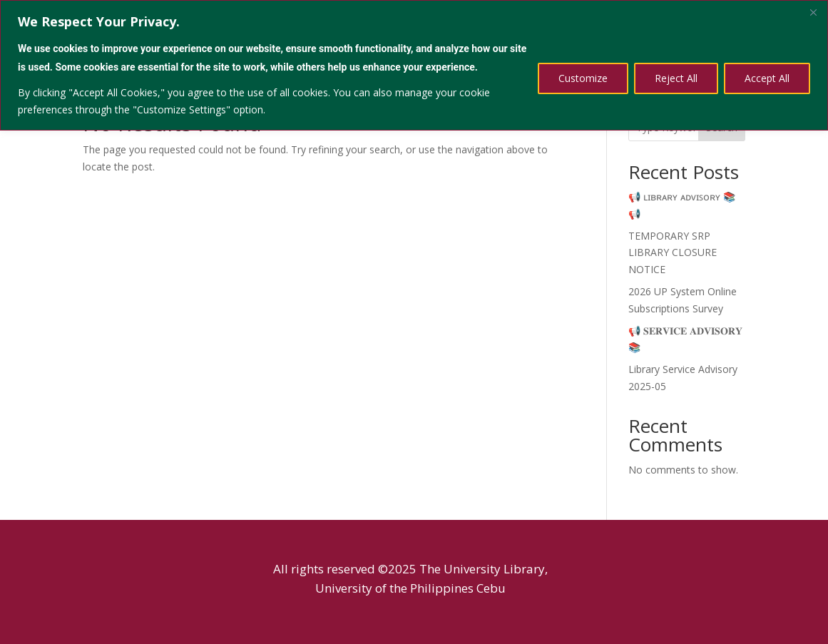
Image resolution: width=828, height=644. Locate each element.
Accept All (767, 78)
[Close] (813, 12)
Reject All (676, 78)
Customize (583, 78)
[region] (414, 65)
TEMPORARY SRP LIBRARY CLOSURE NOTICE (673, 253)
